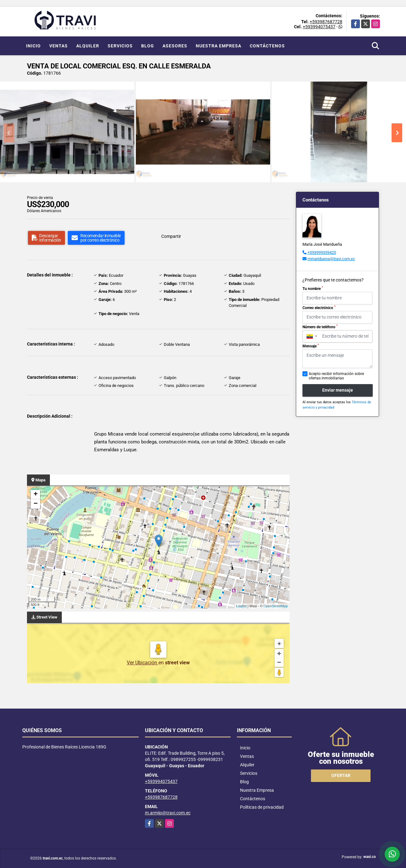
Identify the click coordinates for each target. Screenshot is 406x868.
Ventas (59, 46)
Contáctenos (267, 46)
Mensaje (311, 346)
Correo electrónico (319, 308)
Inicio (33, 46)
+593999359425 (322, 252)
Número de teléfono (320, 327)
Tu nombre (313, 288)
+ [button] (36, 495)
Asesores (175, 46)
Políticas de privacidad (262, 807)
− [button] (36, 504)
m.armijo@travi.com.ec (168, 813)
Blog (148, 46)
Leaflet (241, 606)
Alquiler (88, 46)
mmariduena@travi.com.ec (331, 259)
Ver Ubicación (143, 663)
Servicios (120, 46)
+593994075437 (319, 27)
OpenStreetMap (276, 606)
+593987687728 (326, 22)
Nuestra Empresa (219, 46)
